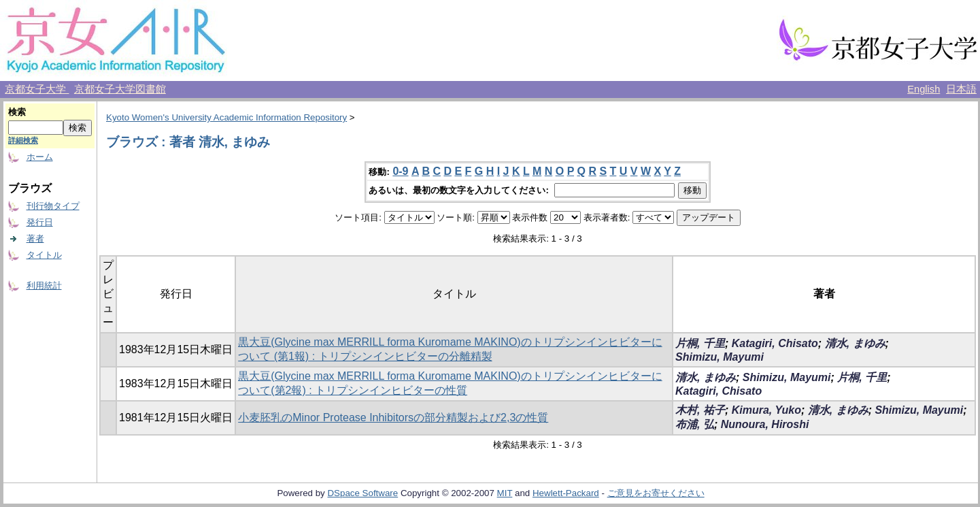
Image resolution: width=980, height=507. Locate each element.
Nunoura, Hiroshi (765, 424)
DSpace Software (362, 493)
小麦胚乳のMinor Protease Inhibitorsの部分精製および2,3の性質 (393, 418)
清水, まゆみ (855, 343)
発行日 (40, 222)
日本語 (961, 89)
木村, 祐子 (700, 410)
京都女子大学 (37, 89)
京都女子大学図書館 (120, 89)
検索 (17, 112)
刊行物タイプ (53, 206)
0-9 (400, 171)
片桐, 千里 (700, 343)
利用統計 (44, 285)
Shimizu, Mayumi (720, 357)
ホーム (40, 157)
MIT (505, 493)
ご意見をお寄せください (656, 493)
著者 (35, 239)
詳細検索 (23, 140)
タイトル (44, 255)
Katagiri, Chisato (775, 343)
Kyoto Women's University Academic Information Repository (226, 117)
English (924, 89)
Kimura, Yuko (766, 410)
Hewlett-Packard (566, 493)
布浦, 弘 (695, 424)
